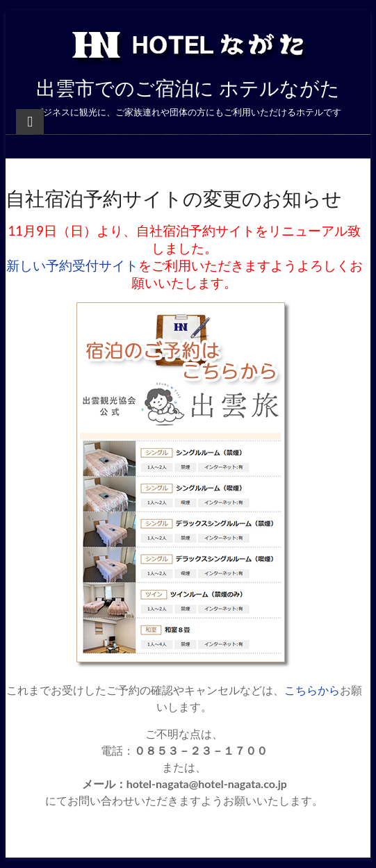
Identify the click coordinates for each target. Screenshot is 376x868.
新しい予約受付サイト (72, 265)
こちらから (312, 690)
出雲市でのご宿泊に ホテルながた (188, 88)
